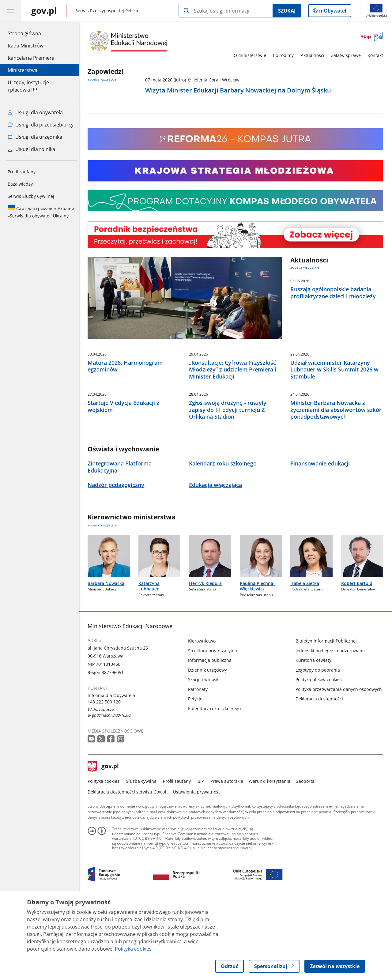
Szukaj (287, 11)
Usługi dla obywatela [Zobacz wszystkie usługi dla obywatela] (35, 112)
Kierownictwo (204, 719)
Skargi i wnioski (206, 758)
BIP (202, 859)
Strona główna (31, 33)
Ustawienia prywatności (199, 870)
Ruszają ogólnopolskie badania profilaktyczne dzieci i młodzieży (335, 293)
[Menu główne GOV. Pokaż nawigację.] (11, 11)
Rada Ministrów (26, 46)
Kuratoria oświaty (315, 738)
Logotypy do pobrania (319, 748)
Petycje (197, 777)
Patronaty (200, 767)
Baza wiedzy (20, 184)
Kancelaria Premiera (31, 58)
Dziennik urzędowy (209, 748)
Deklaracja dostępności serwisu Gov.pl (129, 870)
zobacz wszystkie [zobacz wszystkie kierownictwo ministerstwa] (104, 603)
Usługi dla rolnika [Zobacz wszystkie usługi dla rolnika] (31, 149)
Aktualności (314, 55)
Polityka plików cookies (320, 758)
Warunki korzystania (271, 859)
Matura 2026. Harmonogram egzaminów (127, 405)
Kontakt (377, 55)
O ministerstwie (251, 55)
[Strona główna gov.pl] (44, 11)
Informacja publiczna (212, 738)
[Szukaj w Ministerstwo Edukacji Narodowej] (226, 11)
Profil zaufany (22, 172)
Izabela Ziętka (306, 661)
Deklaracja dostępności (321, 777)
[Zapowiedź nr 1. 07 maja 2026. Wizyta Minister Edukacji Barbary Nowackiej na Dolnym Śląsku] (266, 87)
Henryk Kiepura (207, 661)
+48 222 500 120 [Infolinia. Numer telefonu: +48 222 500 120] (106, 780)
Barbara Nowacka (108, 661)
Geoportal (307, 859)
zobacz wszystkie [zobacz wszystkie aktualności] (307, 267)
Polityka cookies (105, 859)
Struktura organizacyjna (214, 729)
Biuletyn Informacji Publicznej (328, 719)
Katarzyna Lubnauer (151, 664)
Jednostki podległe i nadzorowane (332, 729)
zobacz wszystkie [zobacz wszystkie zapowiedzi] (104, 79)
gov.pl (105, 845)
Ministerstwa (23, 70)
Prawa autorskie (229, 859)
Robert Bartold (358, 661)
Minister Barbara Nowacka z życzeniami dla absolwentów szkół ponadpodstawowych (337, 488)
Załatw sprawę (347, 55)
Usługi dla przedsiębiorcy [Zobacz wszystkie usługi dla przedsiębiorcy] (41, 125)
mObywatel (332, 12)
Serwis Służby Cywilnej (31, 196)
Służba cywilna (143, 859)
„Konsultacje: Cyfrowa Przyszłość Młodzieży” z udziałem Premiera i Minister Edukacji (234, 409)
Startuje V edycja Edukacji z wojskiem (125, 484)
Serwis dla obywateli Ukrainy (41, 212)
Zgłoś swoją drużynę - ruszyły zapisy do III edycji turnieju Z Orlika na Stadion (229, 488)
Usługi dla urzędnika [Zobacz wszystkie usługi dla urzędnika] (35, 137)
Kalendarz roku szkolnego (216, 787)
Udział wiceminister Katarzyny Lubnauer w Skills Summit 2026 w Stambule (336, 409)
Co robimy (285, 55)
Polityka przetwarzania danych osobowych (340, 767)
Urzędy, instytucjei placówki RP (28, 86)
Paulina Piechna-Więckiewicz (259, 664)
